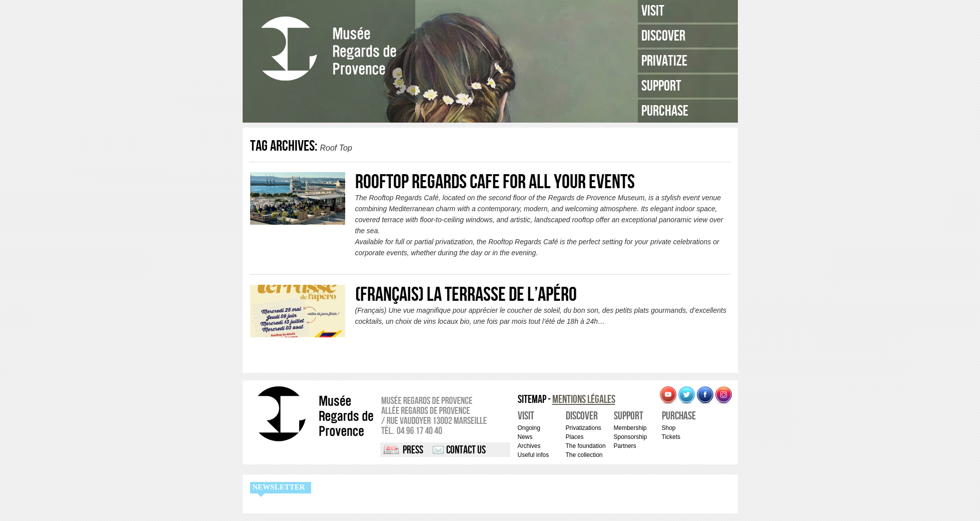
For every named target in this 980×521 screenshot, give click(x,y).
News (525, 437)
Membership (630, 428)
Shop (669, 428)
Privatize (664, 61)
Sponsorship (631, 437)
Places (575, 437)
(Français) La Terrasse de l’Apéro (466, 295)
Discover (663, 36)
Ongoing (529, 428)
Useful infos (534, 455)
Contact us (466, 450)
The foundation (586, 446)
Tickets (671, 437)
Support (661, 86)
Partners (625, 446)
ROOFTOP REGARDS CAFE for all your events (495, 182)
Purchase (665, 111)
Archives (529, 446)
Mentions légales (584, 400)
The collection (584, 455)
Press (413, 450)
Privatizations (584, 428)
